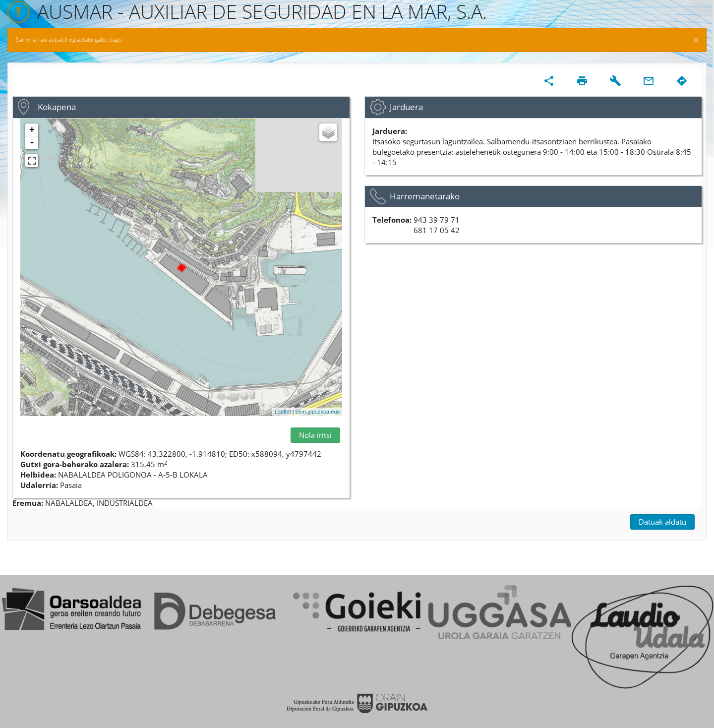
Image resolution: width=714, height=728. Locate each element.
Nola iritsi (315, 435)
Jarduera (406, 107)
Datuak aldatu (662, 522)
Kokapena (57, 107)
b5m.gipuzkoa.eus (318, 412)
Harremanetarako (425, 196)
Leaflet (283, 412)
